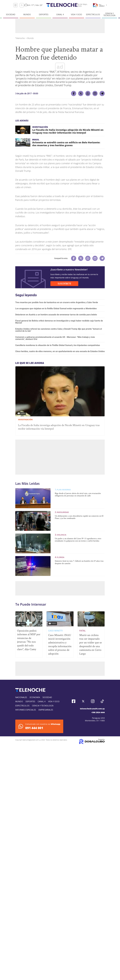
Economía (35, 697)
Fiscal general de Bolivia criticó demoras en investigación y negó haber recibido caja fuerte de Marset (59, 322)
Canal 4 (60, 14)
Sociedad (11, 14)
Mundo (27, 14)
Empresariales (46, 710)
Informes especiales (26, 710)
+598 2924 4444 (98, 712)
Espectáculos (93, 14)
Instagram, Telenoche (93, 701)
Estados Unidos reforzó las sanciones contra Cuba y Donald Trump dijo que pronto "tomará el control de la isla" (59, 330)
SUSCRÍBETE (64, 284)
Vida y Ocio (76, 14)
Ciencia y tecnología (109, 14)
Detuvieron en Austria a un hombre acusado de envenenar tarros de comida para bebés (56, 315)
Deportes (44, 14)
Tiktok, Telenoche (102, 701)
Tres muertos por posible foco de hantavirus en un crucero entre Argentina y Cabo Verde (57, 302)
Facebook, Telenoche (74, 701)
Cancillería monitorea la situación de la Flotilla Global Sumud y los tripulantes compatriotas (58, 345)
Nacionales (21, 697)
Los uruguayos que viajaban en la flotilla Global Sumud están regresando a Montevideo (56, 309)
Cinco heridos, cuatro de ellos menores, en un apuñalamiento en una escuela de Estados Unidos (60, 351)
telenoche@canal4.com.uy (92, 709)
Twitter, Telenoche (83, 701)
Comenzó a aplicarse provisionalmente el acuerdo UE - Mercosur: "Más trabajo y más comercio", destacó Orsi (55, 338)
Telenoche (20, 38)
